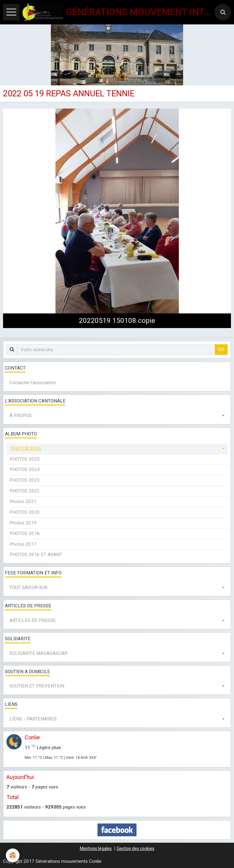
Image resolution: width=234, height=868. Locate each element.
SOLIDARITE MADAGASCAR (38, 653)
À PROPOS (21, 416)
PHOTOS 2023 (25, 480)
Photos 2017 (23, 544)
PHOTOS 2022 (25, 491)
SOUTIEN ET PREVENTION (37, 686)
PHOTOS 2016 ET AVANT (36, 555)
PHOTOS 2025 (25, 459)
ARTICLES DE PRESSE (33, 620)
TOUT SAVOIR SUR (28, 588)
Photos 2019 (23, 523)
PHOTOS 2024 (25, 470)
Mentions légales (96, 848)
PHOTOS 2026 (26, 448)
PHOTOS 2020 (25, 512)
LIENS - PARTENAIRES (33, 719)
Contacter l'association (33, 383)
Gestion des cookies (136, 848)
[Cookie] (13, 855)
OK (221, 349)
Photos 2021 (23, 502)
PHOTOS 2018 (25, 534)
